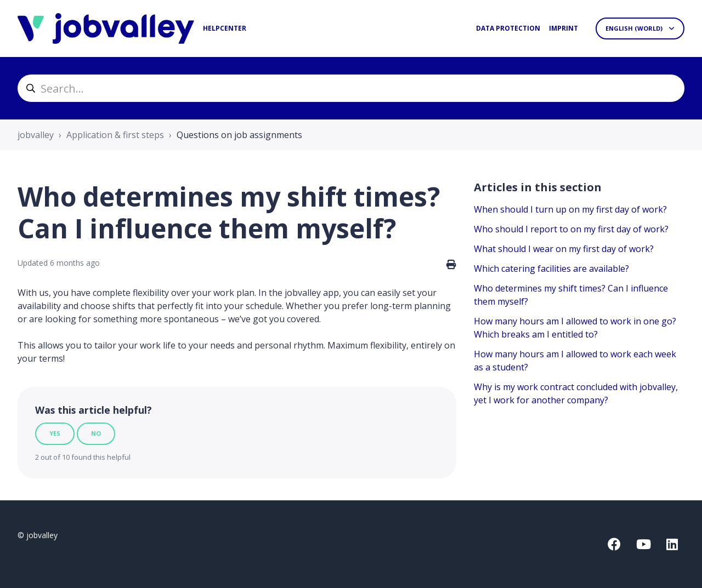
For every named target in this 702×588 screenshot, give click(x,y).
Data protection (508, 28)
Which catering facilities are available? (551, 269)
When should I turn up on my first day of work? (570, 209)
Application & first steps (115, 135)
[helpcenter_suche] (351, 88)
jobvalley (36, 135)
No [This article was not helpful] (96, 433)
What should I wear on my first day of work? (564, 249)
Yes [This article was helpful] (55, 433)
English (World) (635, 28)
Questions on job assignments (239, 135)
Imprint (564, 28)
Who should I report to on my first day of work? (571, 229)
